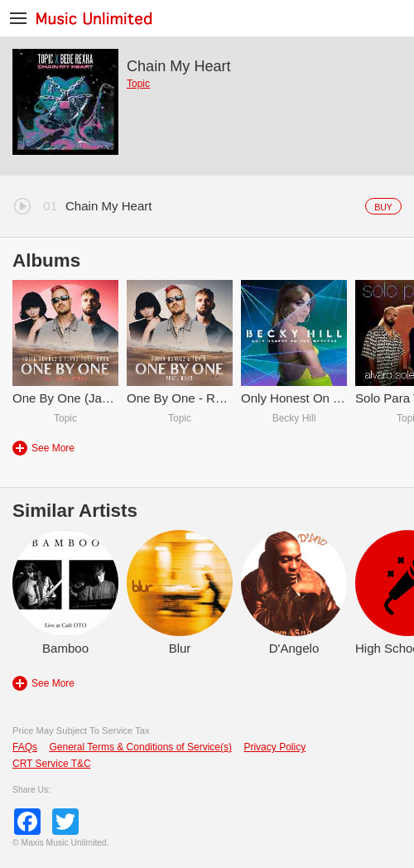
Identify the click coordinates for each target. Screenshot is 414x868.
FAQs (25, 747)
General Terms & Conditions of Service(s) (140, 747)
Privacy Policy (274, 747)
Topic (138, 84)
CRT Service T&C (52, 764)
